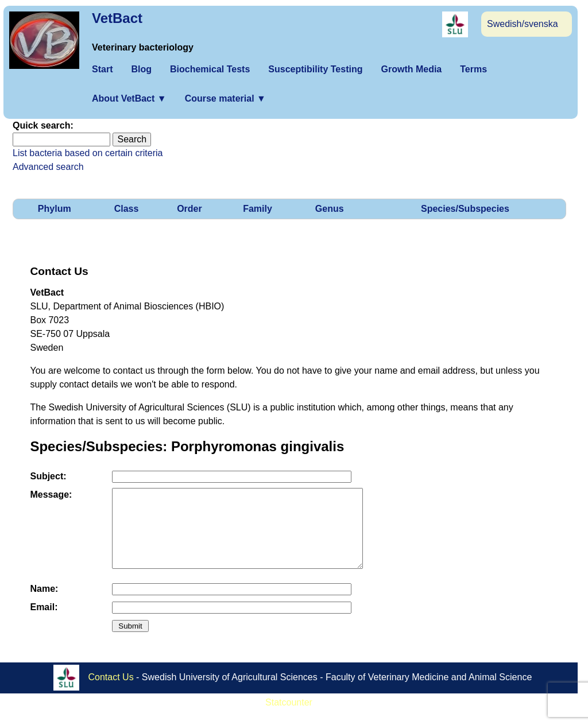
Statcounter (289, 718)
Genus (330, 209)
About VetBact (129, 98)
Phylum (55, 209)
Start (102, 69)
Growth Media (411, 69)
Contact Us (111, 692)
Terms (473, 69)
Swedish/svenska (523, 24)
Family (258, 209)
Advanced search (48, 167)
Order (189, 209)
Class (127, 209)
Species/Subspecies (465, 209)
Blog (141, 69)
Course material (225, 98)
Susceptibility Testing (315, 69)
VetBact (117, 18)
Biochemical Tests (210, 69)
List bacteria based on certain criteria (88, 153)
